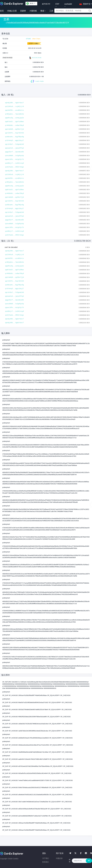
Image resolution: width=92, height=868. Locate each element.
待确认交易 (12, 11)
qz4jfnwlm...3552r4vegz (14, 167)
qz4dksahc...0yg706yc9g (14, 137)
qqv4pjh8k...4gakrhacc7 (14, 103)
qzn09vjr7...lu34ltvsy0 (14, 163)
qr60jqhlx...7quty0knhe (14, 114)
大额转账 (33, 11)
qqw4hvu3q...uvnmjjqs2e (14, 118)
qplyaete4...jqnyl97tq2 (14, 148)
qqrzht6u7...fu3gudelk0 (14, 144)
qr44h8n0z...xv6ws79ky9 (14, 125)
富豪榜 (23, 11)
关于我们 (46, 858)
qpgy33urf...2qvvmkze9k (14, 152)
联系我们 (46, 862)
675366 (28, 39)
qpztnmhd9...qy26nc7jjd (14, 129)
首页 (2, 11)
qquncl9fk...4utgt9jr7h (14, 159)
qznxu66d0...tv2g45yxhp (14, 156)
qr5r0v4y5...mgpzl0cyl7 (14, 141)
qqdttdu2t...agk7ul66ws (14, 122)
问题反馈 (59, 858)
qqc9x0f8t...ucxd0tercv (14, 110)
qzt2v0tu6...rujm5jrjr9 (14, 107)
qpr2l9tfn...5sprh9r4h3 (14, 133)
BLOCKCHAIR (35, 58)
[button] (84, 4)
